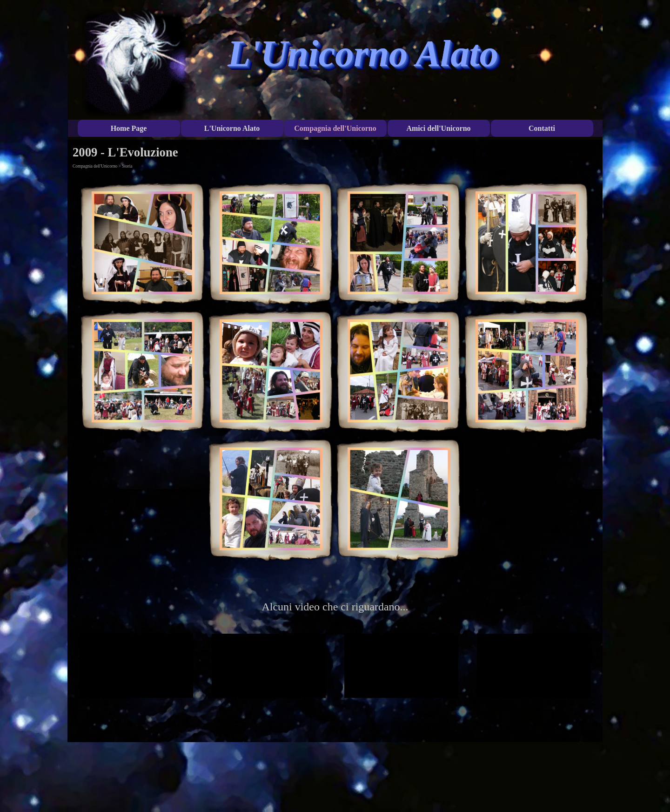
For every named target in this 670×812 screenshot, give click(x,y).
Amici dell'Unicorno (438, 128)
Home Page (129, 128)
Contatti (542, 128)
